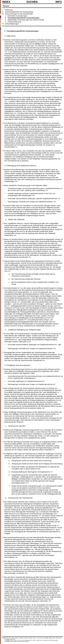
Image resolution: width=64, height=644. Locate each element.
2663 (55, 348)
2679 (41, 543)
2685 (26, 573)
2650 (44, 213)
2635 (6, 52)
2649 (37, 211)
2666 (43, 381)
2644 (16, 181)
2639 (61, 71)
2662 (56, 344)
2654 (9, 271)
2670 (29, 418)
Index (6, 2)
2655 (31, 292)
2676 (40, 516)
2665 (34, 378)
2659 (54, 326)
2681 (33, 549)
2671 (54, 450)
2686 (48, 597)
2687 (50, 601)
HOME (4, 638)
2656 (19, 302)
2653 (51, 267)
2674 (27, 483)
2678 (54, 529)
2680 (31, 547)
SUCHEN (32, 2)
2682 (19, 555)
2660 (18, 338)
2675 (54, 508)
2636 (42, 52)
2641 (34, 99)
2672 (60, 458)
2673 (51, 472)
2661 (16, 340)
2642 (6, 101)
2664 (44, 360)
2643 (15, 113)
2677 (58, 526)
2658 (25, 320)
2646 (33, 195)
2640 (28, 85)
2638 (35, 58)
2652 (30, 257)
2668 (43, 408)
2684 (24, 567)
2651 (15, 235)
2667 (54, 384)
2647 (59, 198)
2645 (47, 190)
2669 (57, 414)
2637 (31, 56)
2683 (16, 557)
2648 (55, 202)
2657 (8, 306)
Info (59, 2)
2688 (22, 627)
